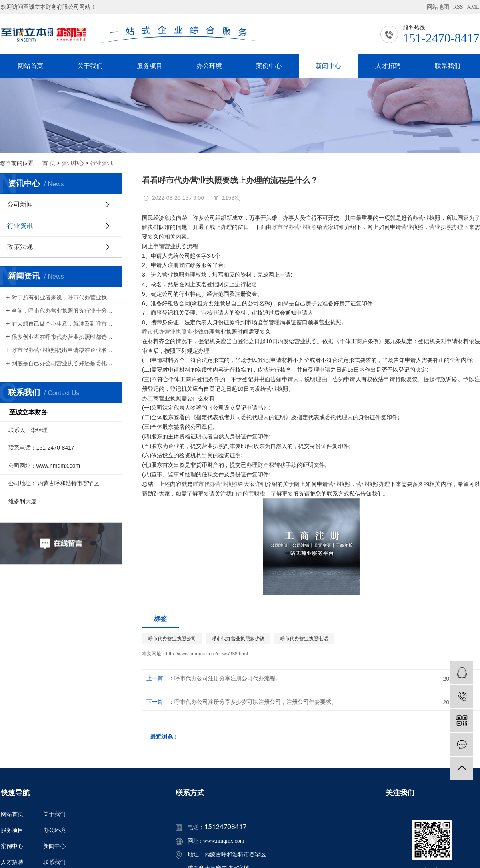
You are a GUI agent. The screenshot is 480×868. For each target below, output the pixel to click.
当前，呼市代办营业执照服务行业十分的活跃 (64, 311)
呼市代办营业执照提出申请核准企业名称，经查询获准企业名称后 (64, 350)
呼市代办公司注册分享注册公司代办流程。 (228, 678)
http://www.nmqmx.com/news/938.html (207, 654)
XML (473, 7)
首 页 (49, 163)
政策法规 (20, 247)
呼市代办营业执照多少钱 (173, 332)
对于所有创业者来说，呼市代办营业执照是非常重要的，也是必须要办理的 (64, 297)
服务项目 (150, 66)
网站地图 (438, 7)
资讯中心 (73, 163)
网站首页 (30, 66)
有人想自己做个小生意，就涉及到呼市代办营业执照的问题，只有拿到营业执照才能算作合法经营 (64, 324)
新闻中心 (328, 66)
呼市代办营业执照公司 (172, 639)
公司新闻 (20, 204)
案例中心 (269, 66)
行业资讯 (102, 163)
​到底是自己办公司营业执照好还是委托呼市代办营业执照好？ (64, 363)
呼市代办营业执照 (294, 227)
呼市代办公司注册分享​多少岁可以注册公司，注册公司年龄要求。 (256, 702)
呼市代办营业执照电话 (304, 639)
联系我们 (448, 66)
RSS (458, 7)
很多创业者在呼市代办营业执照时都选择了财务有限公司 (64, 337)
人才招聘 (388, 66)
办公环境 (209, 66)
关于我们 (90, 66)
